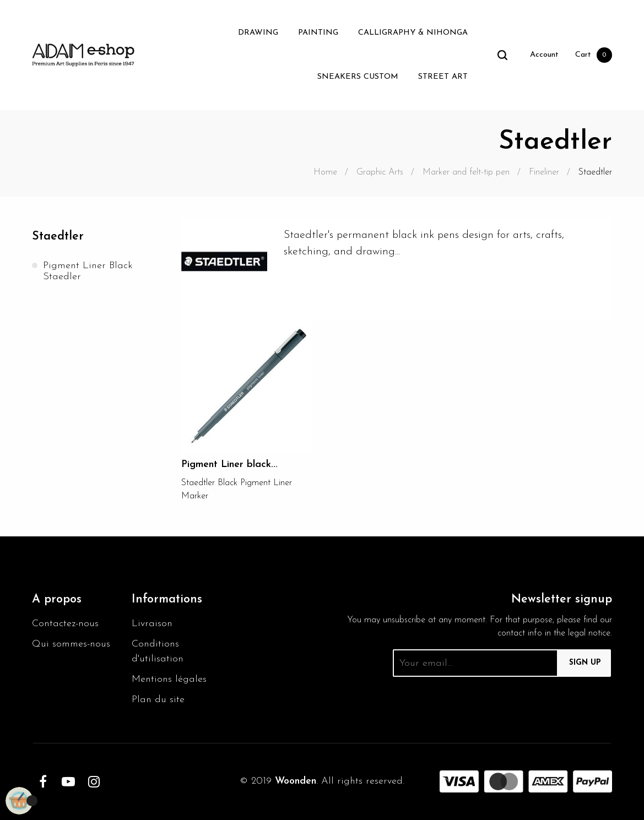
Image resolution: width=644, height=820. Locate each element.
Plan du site (158, 700)
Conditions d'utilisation (158, 651)
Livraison (152, 624)
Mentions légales (169, 679)
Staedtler (58, 237)
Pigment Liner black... (229, 465)
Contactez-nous (65, 624)
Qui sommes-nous (71, 644)
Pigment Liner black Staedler (88, 271)
